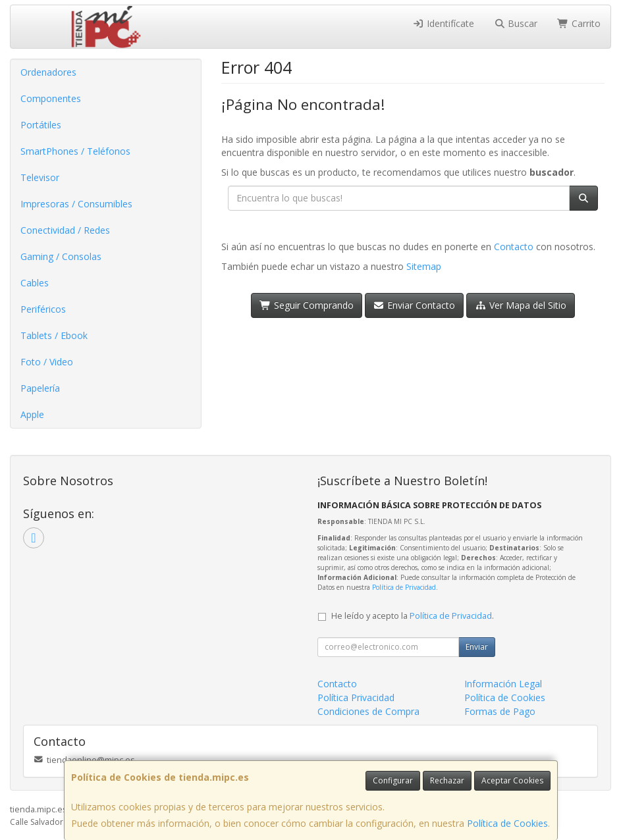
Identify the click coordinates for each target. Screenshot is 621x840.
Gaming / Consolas (61, 256)
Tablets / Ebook (54, 335)
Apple (32, 414)
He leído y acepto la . (413, 616)
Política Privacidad (356, 697)
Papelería (40, 388)
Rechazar (447, 780)
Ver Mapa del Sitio (521, 305)
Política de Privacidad (404, 587)
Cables (35, 283)
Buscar (516, 23)
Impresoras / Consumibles (76, 204)
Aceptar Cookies (512, 780)
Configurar (393, 780)
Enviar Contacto (415, 305)
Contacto (514, 247)
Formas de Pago (500, 711)
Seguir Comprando (307, 305)
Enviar (477, 647)
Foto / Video (47, 362)
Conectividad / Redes (65, 230)
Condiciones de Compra (368, 711)
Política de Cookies (507, 823)
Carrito (579, 23)
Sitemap (424, 266)
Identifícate (443, 23)
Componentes (51, 98)
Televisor (40, 177)
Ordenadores (48, 72)
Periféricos (43, 309)
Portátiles (41, 125)
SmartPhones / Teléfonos (75, 151)
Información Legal (503, 684)
